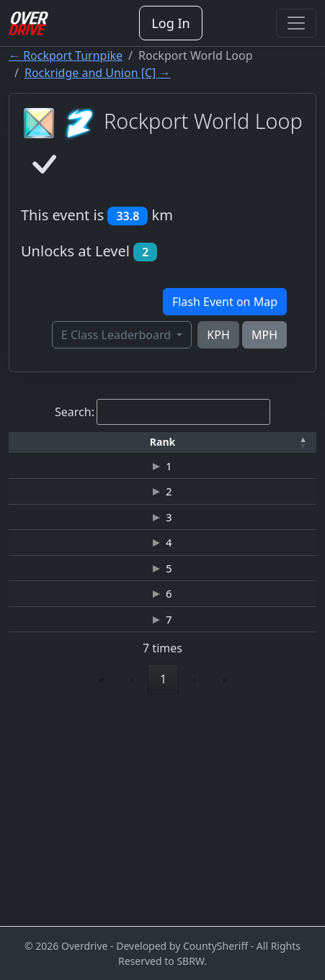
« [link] (102, 890)
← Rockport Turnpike (66, 55)
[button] (37, 442)
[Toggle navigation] (296, 23)
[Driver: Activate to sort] (134, 442)
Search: (75, 412)
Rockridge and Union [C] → (98, 73)
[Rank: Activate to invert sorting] (37, 442)
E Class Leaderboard (117, 335)
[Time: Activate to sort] (230, 442)
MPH (264, 335)
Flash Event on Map (225, 302)
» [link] (225, 890)
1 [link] (163, 890)
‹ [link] (132, 890)
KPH (218, 335)
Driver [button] (134, 442)
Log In (170, 23)
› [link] (194, 890)
